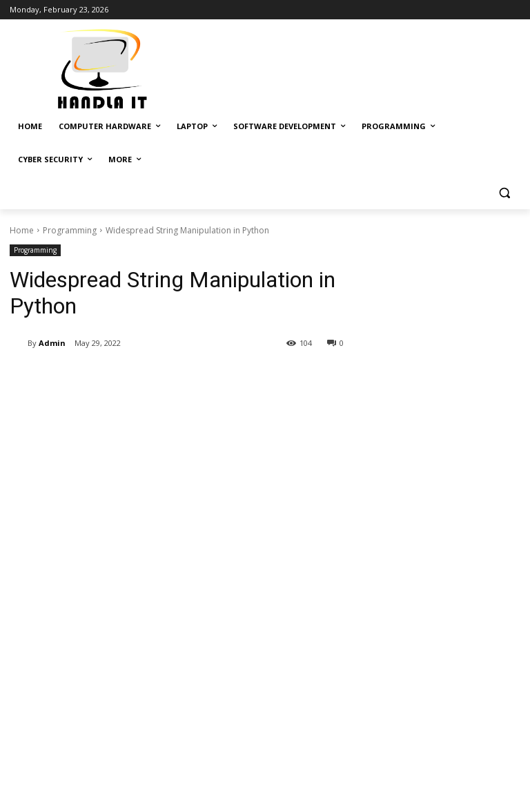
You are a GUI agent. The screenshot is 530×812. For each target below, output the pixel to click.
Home (22, 230)
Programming (70, 230)
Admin (52, 343)
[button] (504, 193)
